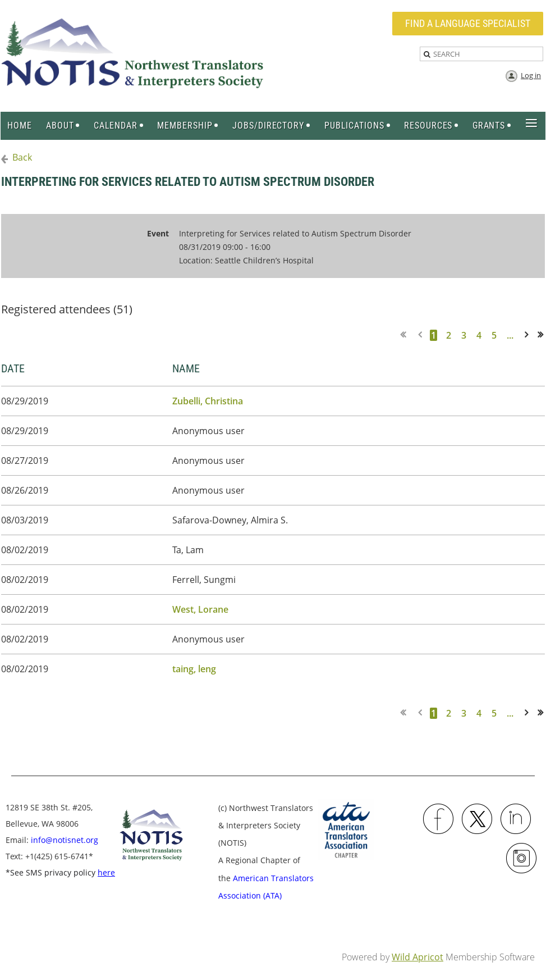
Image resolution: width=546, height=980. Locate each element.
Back (22, 157)
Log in (531, 75)
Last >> (544, 335)
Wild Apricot (417, 957)
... (510, 335)
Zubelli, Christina (208, 401)
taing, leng (194, 669)
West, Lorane (200, 609)
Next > (529, 335)
